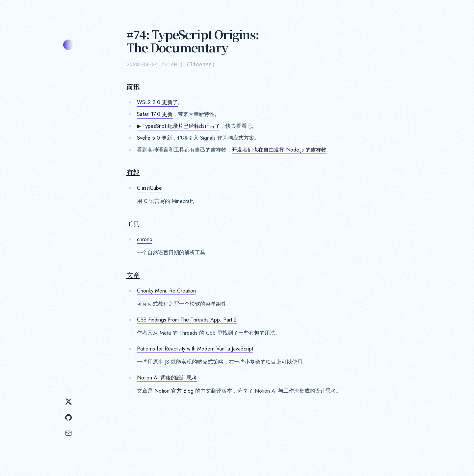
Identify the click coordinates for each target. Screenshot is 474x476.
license (201, 65)
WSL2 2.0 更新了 (157, 102)
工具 (133, 224)
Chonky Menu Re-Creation (166, 291)
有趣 (133, 172)
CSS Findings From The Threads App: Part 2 (187, 320)
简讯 (133, 87)
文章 (133, 275)
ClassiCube (149, 188)
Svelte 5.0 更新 (155, 138)
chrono (145, 239)
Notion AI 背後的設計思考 (167, 378)
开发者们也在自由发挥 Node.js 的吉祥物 (279, 150)
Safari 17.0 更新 (155, 114)
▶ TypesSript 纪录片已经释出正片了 (179, 126)
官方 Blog (182, 391)
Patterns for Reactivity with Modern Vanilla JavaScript (195, 349)
